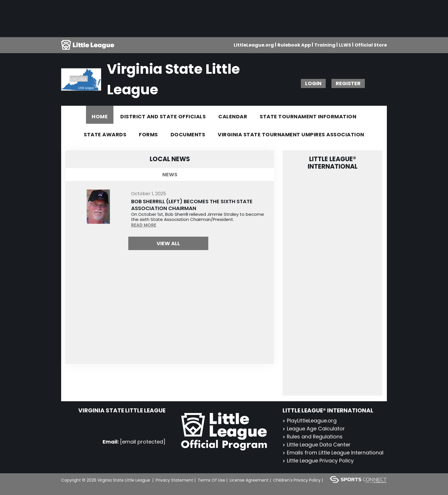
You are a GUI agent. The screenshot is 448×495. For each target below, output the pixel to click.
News (170, 174)
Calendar (233, 116)
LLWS (345, 45)
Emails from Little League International (333, 453)
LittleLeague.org (254, 45)
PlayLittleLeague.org (310, 421)
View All (168, 243)
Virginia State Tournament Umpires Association (291, 134)
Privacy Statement (174, 480)
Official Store (371, 45)
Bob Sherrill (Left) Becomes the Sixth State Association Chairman (192, 205)
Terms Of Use (211, 480)
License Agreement (249, 480)
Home (100, 116)
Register (348, 83)
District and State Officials (163, 116)
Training (325, 45)
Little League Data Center (317, 445)
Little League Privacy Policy (318, 461)
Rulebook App (294, 45)
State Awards (105, 134)
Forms (148, 134)
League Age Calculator (314, 429)
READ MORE (144, 225)
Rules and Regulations (313, 437)
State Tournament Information (308, 116)
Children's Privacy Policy (297, 480)
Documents (188, 134)
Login (313, 83)
